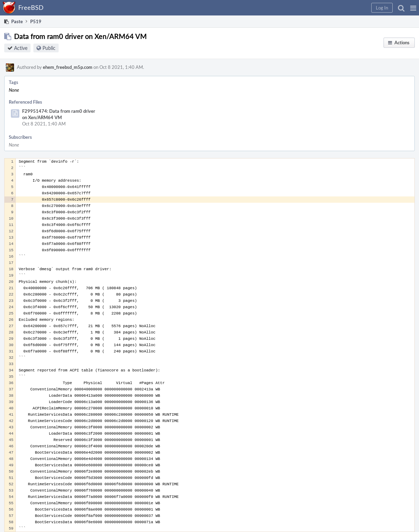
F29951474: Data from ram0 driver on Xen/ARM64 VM (59, 114)
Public (49, 48)
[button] (413, 8)
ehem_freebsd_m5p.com (68, 67)
